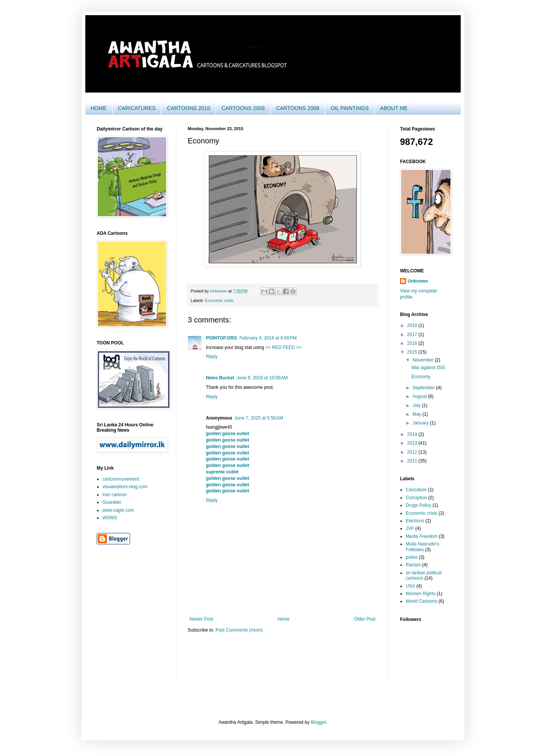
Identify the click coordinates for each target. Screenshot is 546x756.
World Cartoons (421, 601)
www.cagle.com (118, 510)
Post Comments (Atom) (239, 630)
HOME (99, 108)
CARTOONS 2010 (188, 108)
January (421, 423)
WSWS (110, 518)
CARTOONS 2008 (298, 108)
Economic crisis (219, 300)
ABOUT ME (394, 108)
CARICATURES (137, 108)
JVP (410, 528)
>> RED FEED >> (283, 347)
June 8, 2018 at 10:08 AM (262, 378)
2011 (413, 461)
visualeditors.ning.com (125, 487)
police (412, 557)
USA (410, 586)
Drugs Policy (418, 505)
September (424, 388)
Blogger (319, 722)
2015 (413, 352)
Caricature (416, 490)
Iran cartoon (115, 495)
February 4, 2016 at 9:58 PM (268, 338)
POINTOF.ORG (221, 338)
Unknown (418, 281)
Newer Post (201, 619)
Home (284, 619)
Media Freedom (422, 536)
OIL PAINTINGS (350, 108)
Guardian (112, 502)
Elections (415, 521)
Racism (413, 565)
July (417, 406)
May (417, 414)
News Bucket (220, 378)
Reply (212, 357)
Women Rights (420, 594)
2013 (413, 443)
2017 (413, 335)
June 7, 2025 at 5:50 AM (259, 418)
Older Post (365, 619)
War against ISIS (428, 368)
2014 (413, 434)
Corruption (416, 498)
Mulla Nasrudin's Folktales (422, 547)
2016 (413, 343)
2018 (413, 325)
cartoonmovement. (121, 479)
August (420, 396)
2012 (413, 452)
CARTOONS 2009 (243, 108)
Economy (421, 377)
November (424, 360)
